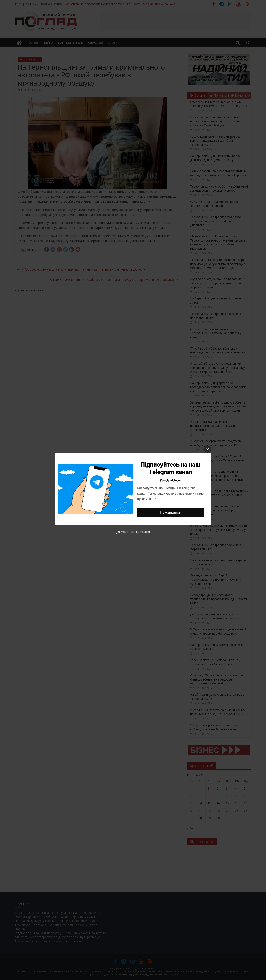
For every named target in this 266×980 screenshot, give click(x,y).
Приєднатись (170, 512)
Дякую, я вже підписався (133, 532)
